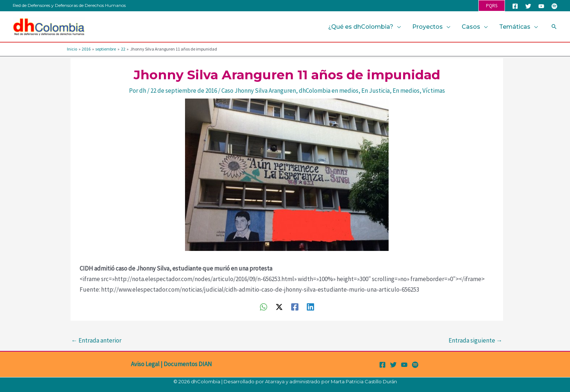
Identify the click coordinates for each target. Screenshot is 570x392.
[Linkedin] (310, 306)
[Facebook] (515, 6)
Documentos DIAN (188, 364)
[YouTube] (541, 6)
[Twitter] (528, 6)
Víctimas (434, 91)
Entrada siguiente (475, 340)
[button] (492, 6)
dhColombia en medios (329, 91)
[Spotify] (554, 6)
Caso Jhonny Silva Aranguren (259, 91)
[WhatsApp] (264, 306)
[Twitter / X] (279, 306)
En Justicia (376, 91)
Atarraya (275, 381)
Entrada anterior (96, 340)
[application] (397, 27)
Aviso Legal (145, 364)
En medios (406, 91)
